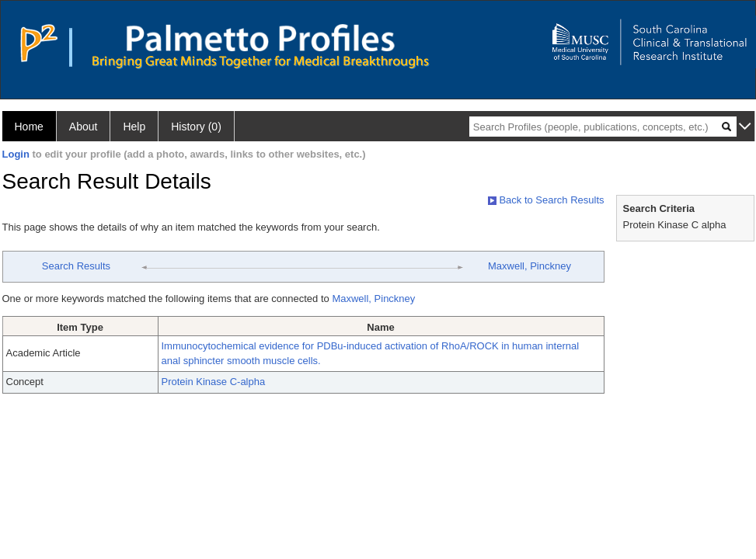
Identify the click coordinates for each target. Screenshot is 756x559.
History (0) (196, 127)
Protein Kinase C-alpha (214, 382)
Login (16, 154)
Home (29, 127)
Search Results (76, 266)
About (84, 127)
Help (134, 127)
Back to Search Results (546, 200)
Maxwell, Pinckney (530, 266)
